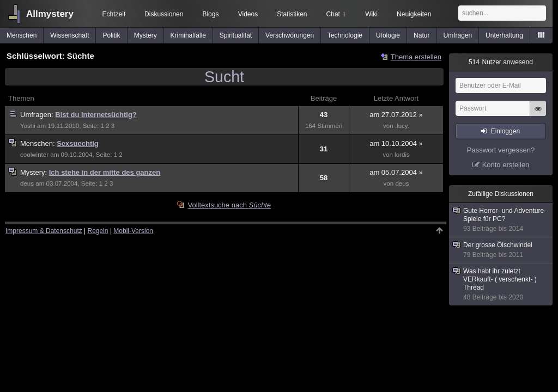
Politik (112, 35)
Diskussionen (164, 14)
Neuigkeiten (414, 14)
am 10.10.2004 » (396, 143)
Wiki (371, 14)
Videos (248, 14)
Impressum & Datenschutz (44, 231)
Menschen (22, 35)
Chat (336, 14)
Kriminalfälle (188, 35)
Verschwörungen (290, 35)
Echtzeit (114, 14)
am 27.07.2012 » (396, 115)
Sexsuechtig (78, 143)
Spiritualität (236, 35)
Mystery (145, 35)
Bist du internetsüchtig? (96, 115)
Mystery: (35, 172)
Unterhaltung (504, 35)
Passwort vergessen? (501, 150)
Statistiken (292, 14)
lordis (402, 155)
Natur (421, 35)
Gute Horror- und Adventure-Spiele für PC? (501, 220)
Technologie (345, 35)
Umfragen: (38, 115)
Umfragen (458, 35)
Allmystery (50, 14)
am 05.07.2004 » (396, 172)
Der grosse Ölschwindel (501, 250)
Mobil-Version (133, 231)
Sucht (224, 77)
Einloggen (505, 131)
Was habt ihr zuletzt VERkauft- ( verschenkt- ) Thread (501, 284)
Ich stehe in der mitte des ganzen (105, 172)
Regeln (98, 231)
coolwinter (34, 155)
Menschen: (38, 143)
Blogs (210, 14)
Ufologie (388, 35)
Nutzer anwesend (501, 62)
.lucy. (402, 126)
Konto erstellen (506, 165)
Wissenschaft (69, 35)
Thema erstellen (416, 57)
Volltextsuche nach (229, 205)
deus (27, 183)
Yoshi (28, 126)
